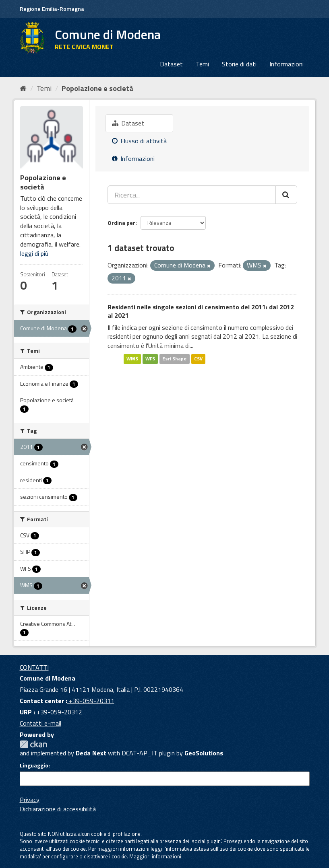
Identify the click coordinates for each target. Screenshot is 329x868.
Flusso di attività (139, 141)
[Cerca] (286, 195)
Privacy (30, 800)
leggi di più (34, 253)
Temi (202, 64)
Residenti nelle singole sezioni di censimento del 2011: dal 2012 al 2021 (201, 311)
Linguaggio (34, 765)
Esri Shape (174, 359)
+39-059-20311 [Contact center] (91, 701)
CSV (198, 359)
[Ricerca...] (192, 195)
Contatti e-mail (40, 723)
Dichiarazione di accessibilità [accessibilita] (58, 809)
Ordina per (121, 223)
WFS (150, 359)
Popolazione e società (97, 88)
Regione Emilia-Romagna (52, 9)
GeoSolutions (204, 753)
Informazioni (287, 64)
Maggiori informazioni (155, 856)
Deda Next (91, 753)
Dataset (171, 64)
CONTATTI (34, 667)
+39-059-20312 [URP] (59, 712)
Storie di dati (239, 64)
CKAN (33, 744)
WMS (132, 359)
